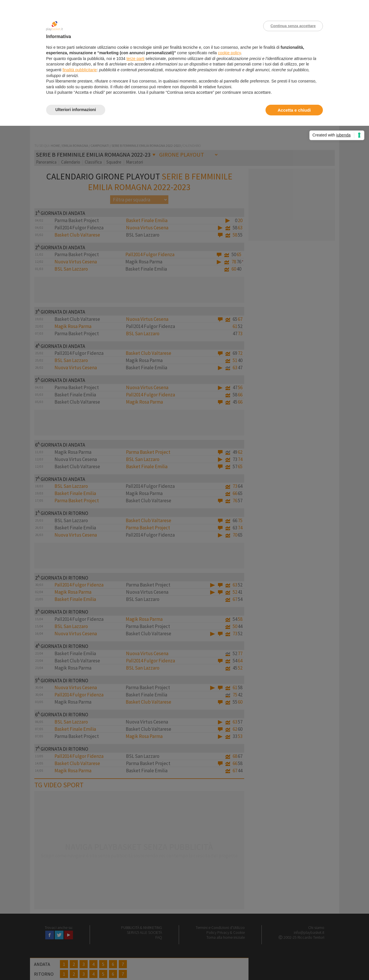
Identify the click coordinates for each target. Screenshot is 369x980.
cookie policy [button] (229, 53)
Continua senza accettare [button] (293, 26)
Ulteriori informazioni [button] (76, 110)
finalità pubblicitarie (80, 70)
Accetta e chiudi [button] (294, 110)
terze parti (135, 59)
